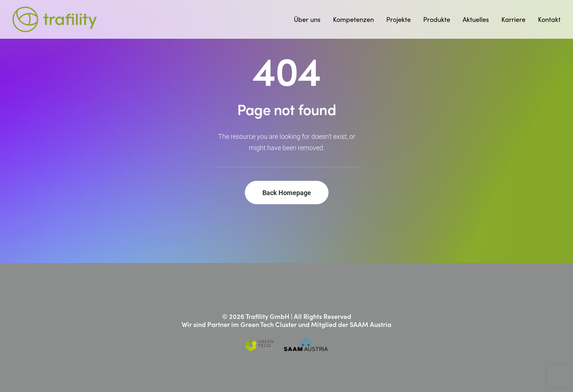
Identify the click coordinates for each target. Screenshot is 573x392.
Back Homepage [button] (287, 193)
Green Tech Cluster (269, 324)
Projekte (399, 19)
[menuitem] (310, 19)
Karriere (513, 19)
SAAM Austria (371, 324)
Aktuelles (476, 19)
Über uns (307, 19)
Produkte (437, 19)
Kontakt (549, 19)
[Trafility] (55, 19)
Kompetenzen (353, 19)
